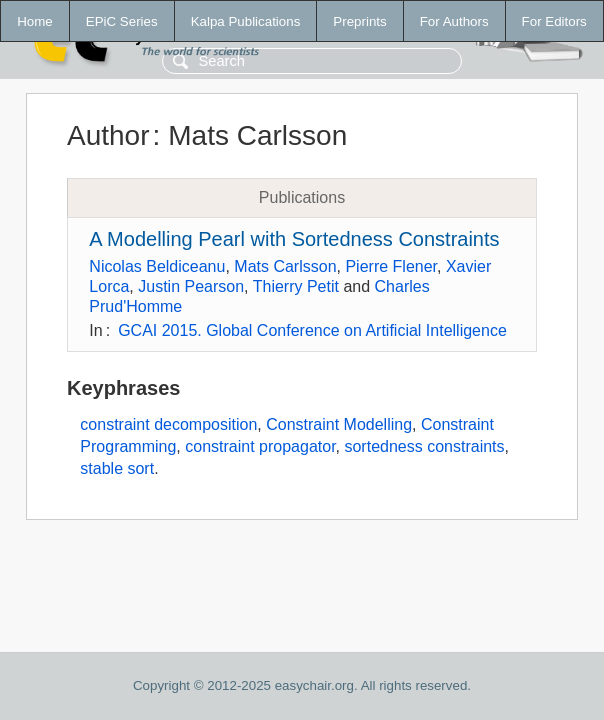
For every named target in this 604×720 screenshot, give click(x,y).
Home (35, 21)
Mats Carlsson (285, 266)
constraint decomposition (168, 424)
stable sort (117, 468)
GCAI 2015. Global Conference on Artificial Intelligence (312, 330)
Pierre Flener (391, 266)
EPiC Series (122, 21)
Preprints (359, 21)
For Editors (554, 21)
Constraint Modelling (339, 424)
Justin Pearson (191, 286)
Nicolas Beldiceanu (157, 266)
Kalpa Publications (246, 21)
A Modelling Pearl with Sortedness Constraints (294, 239)
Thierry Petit (296, 286)
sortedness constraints (424, 446)
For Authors (454, 21)
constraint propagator (260, 446)
